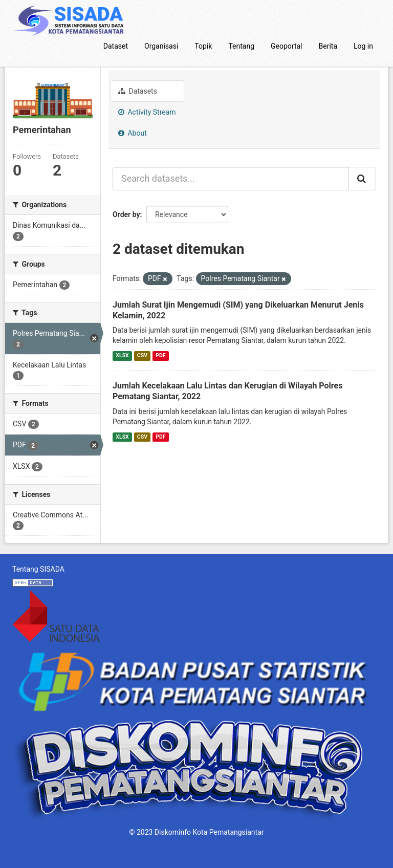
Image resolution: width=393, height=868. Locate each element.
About (133, 133)
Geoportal (286, 46)
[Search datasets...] (231, 179)
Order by (126, 214)
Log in (363, 46)
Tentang (241, 46)
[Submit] (362, 179)
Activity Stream (147, 112)
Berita (328, 46)
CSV (142, 355)
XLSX (122, 355)
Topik (203, 46)
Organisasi (161, 46)
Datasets (138, 91)
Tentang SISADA (38, 569)
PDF (160, 355)
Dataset (116, 46)
